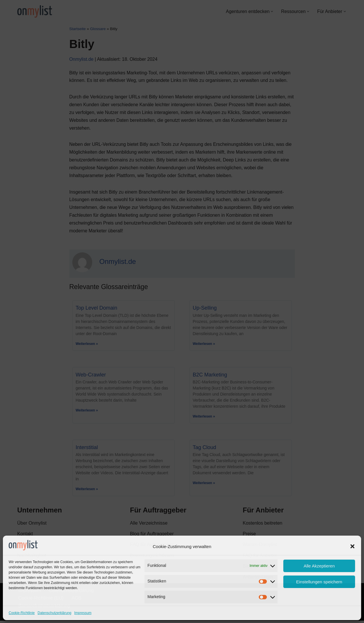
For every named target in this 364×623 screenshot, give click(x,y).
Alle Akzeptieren (319, 566)
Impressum (83, 613)
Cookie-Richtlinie (22, 613)
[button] (352, 546)
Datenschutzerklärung (54, 613)
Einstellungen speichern (319, 582)
